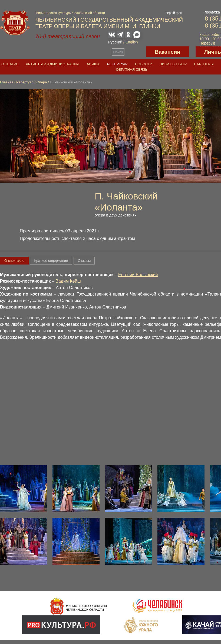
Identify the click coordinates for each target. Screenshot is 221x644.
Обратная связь (132, 70)
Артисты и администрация (52, 64)
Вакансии (168, 52)
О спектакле (14, 261)
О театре (10, 64)
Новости (144, 64)
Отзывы (84, 261)
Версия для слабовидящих (135, 52)
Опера (42, 82)
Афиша (93, 64)
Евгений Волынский (138, 275)
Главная (7, 82)
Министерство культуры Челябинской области (70, 13)
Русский (115, 42)
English (132, 42)
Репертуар (117, 64)
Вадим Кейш (68, 281)
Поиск (118, 52)
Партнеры (204, 64)
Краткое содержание (51, 261)
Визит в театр (173, 64)
